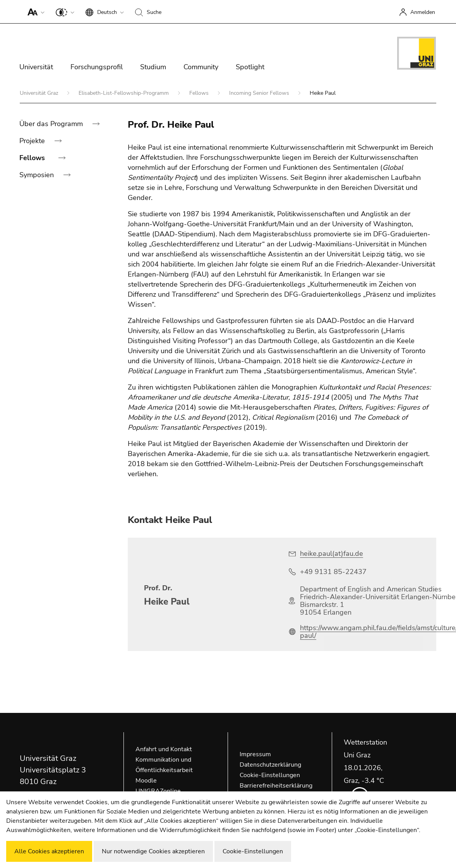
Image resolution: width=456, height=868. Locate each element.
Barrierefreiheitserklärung (276, 786)
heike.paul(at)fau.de (332, 554)
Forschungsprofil (97, 67)
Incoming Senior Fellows (260, 93)
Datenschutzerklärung (270, 765)
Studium (153, 67)
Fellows (200, 93)
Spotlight (250, 67)
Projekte (33, 141)
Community (201, 67)
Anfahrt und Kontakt (164, 749)
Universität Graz (40, 93)
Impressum (255, 754)
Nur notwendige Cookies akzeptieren (153, 851)
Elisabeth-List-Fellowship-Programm (124, 93)
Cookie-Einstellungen (270, 775)
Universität (36, 67)
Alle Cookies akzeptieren (49, 851)
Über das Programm (52, 124)
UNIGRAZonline (158, 791)
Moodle (146, 781)
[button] (34, 12)
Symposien (38, 175)
